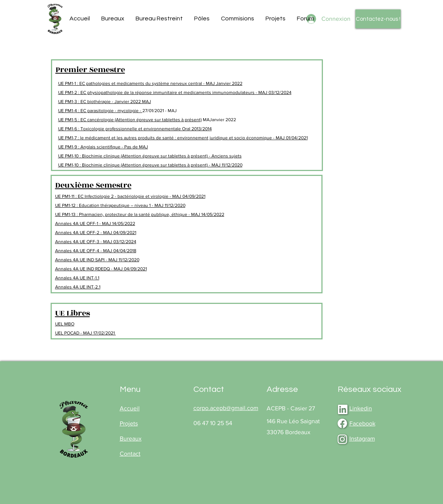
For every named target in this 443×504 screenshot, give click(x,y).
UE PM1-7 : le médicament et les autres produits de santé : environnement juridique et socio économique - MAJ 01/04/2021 (183, 138)
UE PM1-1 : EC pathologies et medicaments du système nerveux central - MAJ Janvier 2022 (150, 83)
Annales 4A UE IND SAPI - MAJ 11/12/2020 (97, 260)
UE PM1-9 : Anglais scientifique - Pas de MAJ (103, 147)
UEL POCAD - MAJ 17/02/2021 (86, 333)
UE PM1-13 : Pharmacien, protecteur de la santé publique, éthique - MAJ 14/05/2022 (140, 214)
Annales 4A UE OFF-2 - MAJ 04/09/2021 (96, 233)
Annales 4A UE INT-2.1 (78, 287)
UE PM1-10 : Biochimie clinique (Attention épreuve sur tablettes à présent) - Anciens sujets (150, 156)
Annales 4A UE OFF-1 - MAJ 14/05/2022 (95, 223)
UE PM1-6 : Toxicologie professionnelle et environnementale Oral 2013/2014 (135, 129)
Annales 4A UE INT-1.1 (77, 278)
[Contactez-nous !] (378, 19)
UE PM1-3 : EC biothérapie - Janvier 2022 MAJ (105, 102)
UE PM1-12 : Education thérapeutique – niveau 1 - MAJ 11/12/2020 (120, 205)
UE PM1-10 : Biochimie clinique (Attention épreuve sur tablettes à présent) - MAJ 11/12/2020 (150, 165)
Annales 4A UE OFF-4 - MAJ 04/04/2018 (96, 251)
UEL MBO (65, 324)
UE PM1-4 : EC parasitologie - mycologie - (100, 111)
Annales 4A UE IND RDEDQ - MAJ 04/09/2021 (101, 269)
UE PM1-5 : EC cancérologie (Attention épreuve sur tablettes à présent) (130, 120)
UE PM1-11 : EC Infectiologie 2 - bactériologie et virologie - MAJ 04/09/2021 (130, 196)
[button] (113, 19)
